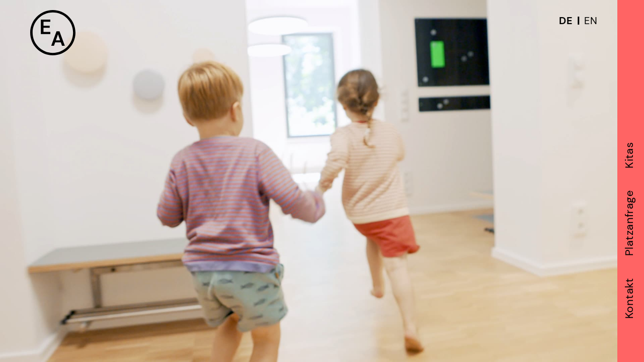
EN (591, 21)
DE (566, 21)
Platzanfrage (630, 222)
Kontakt (630, 298)
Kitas (630, 155)
